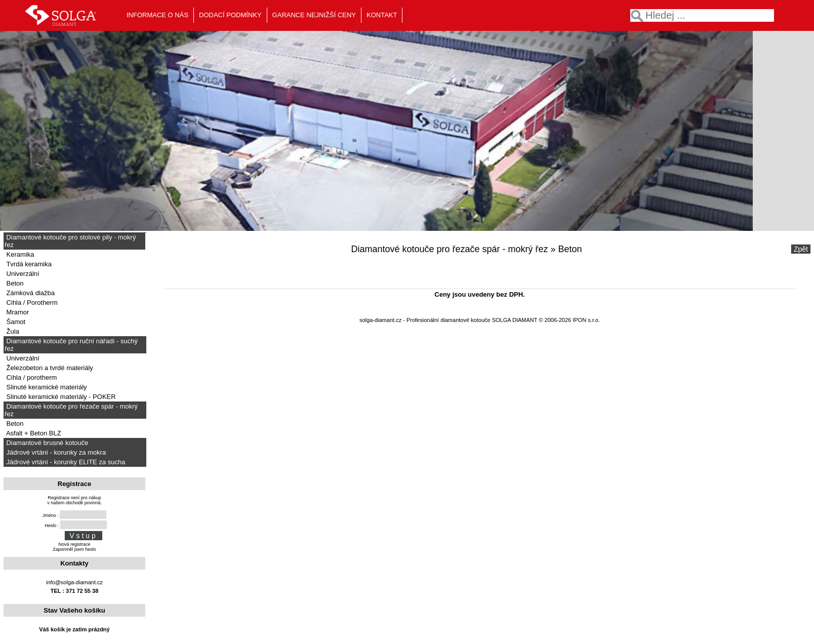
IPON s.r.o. (586, 320)
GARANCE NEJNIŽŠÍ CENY (314, 15)
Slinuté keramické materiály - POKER (60, 397)
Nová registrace (74, 544)
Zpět (801, 249)
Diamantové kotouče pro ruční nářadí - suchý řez (71, 345)
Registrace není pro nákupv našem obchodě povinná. (74, 500)
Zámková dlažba (30, 293)
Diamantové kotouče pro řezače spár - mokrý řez (71, 410)
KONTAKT (382, 15)
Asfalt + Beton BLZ (33, 433)
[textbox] (702, 15)
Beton (14, 283)
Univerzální (22, 274)
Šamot (15, 322)
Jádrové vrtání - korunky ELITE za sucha (65, 462)
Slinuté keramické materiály (46, 387)
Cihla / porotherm (31, 377)
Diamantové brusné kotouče (46, 443)
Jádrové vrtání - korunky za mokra (55, 452)
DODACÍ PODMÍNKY (230, 15)
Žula (12, 331)
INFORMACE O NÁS (157, 15)
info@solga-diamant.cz (74, 582)
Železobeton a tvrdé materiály (49, 368)
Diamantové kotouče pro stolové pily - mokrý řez (70, 241)
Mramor (17, 312)
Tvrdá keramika (28, 264)
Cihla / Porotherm (31, 303)
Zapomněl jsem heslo (74, 549)
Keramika (19, 254)
